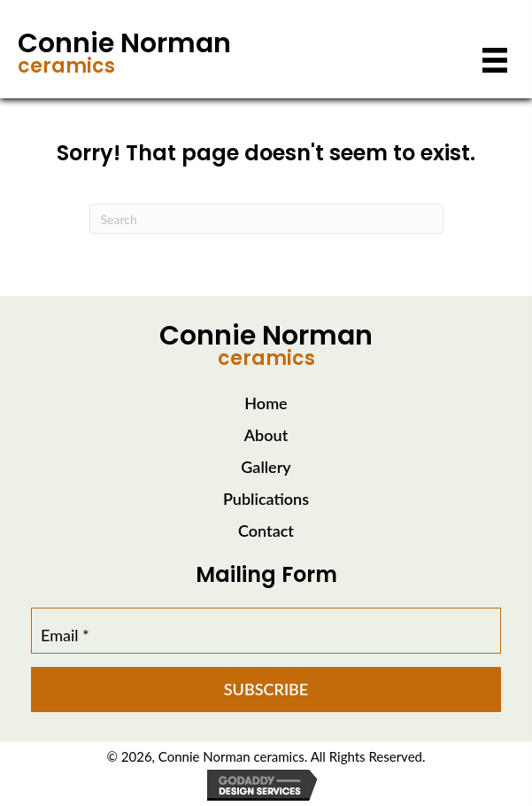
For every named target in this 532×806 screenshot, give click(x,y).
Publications (266, 499)
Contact (266, 531)
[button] (266, 690)
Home (266, 403)
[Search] (266, 219)
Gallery (266, 467)
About (266, 435)
